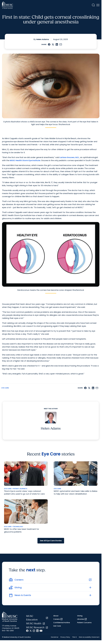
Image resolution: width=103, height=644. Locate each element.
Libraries (82, 619)
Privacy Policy (65, 637)
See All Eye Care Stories (51, 541)
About (56, 616)
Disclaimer (55, 637)
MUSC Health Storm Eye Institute (25, 160)
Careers (58, 619)
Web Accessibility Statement (89, 637)
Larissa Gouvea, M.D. (69, 157)
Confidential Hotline (62, 623)
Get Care (57, 626)
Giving (80, 616)
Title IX (74, 637)
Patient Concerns (84, 623)
